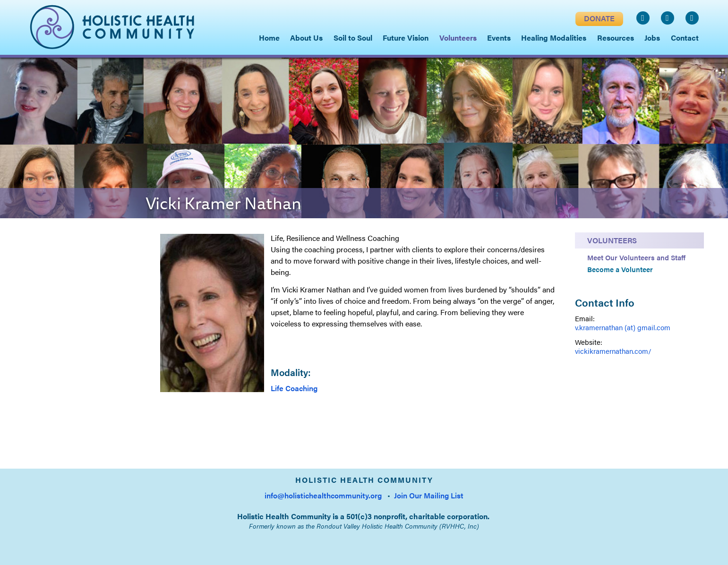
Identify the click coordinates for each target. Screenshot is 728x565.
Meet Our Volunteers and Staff (636, 257)
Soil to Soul (353, 38)
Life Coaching (294, 388)
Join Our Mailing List (429, 495)
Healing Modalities (554, 38)
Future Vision (406, 38)
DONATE (599, 18)
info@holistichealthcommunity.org (323, 495)
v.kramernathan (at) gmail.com (623, 327)
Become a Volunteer (620, 269)
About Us (306, 38)
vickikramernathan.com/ (613, 351)
